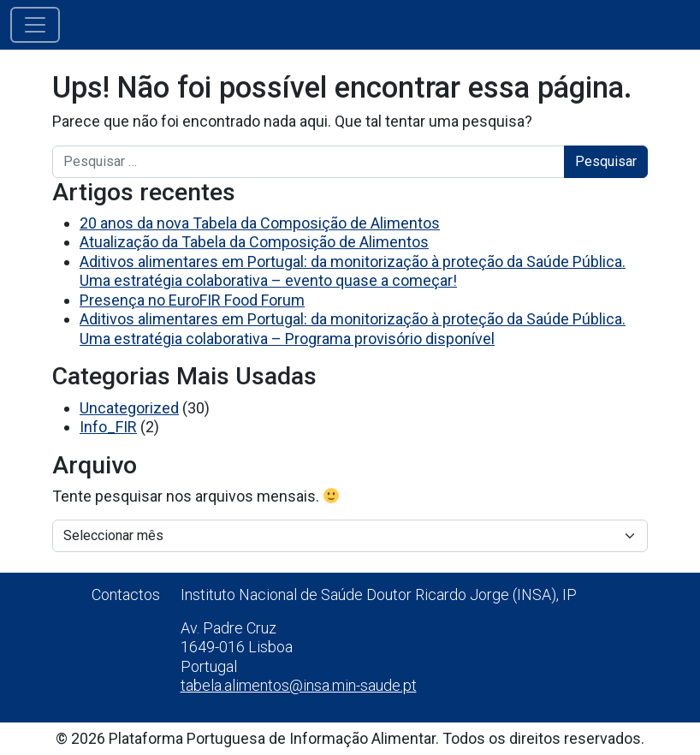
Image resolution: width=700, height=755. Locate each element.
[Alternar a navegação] (35, 25)
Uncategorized (129, 408)
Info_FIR (108, 427)
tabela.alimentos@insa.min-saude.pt (299, 685)
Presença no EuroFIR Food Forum (192, 300)
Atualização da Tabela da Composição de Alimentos (254, 242)
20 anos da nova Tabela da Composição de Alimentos (260, 223)
